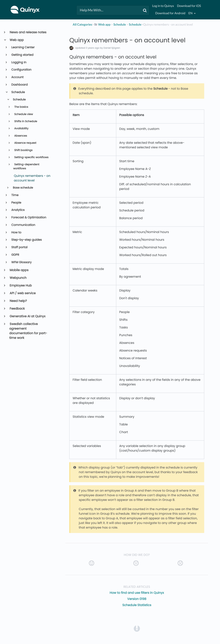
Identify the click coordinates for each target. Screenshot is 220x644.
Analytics (18, 210)
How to (16, 233)
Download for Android (170, 13)
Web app (16, 40)
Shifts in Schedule (25, 121)
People (16, 203)
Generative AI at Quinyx (27, 316)
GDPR (15, 255)
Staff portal (19, 247)
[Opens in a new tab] (137, 628)
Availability (21, 128)
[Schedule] (120, 25)
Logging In (19, 62)
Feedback (17, 309)
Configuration (21, 70)
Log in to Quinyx (163, 6)
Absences (20, 136)
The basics (21, 107)
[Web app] (102, 25)
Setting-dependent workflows (26, 166)
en (191, 13)
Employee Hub (20, 285)
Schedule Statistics (137, 605)
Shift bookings (23, 150)
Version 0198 (137, 599)
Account (17, 77)
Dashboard (19, 85)
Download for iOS (189, 6)
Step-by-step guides (26, 240)
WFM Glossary (21, 262)
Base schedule (23, 188)
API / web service (22, 293)
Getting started (22, 55)
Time (15, 195)
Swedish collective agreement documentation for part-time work (28, 331)
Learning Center (23, 47)
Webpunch (18, 278)
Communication (23, 225)
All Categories (82, 25)
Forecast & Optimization (29, 218)
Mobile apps (19, 270)
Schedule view (23, 114)
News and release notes (28, 32)
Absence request (25, 143)
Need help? (18, 301)
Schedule (18, 92)
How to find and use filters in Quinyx (137, 593)
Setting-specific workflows (31, 157)
